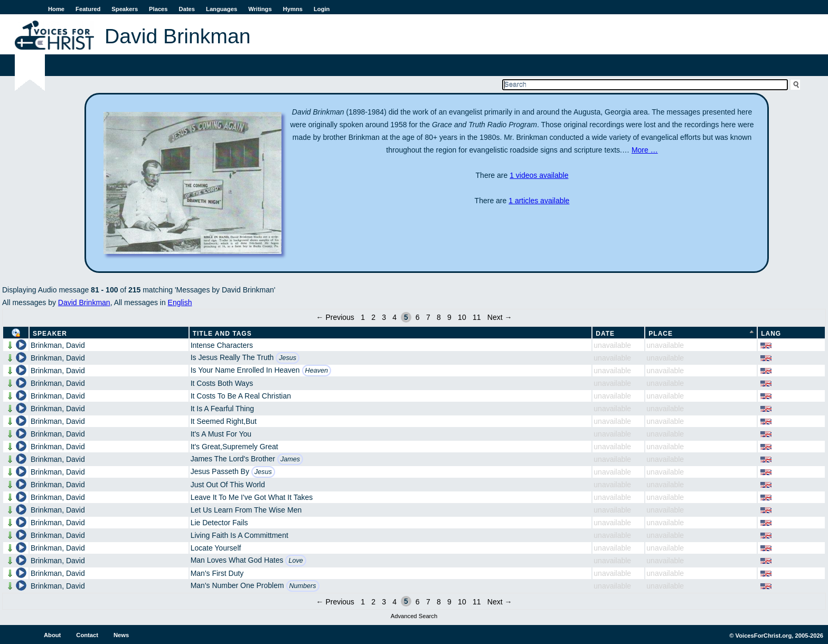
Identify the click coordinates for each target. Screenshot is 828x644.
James (290, 459)
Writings (260, 9)
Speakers (125, 9)
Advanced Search (414, 616)
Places (158, 9)
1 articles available (539, 201)
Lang (771, 334)
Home (56, 9)
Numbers (303, 586)
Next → (500, 317)
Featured (88, 9)
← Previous (335, 317)
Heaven (317, 371)
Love (295, 561)
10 (462, 317)
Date (605, 334)
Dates (187, 9)
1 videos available (539, 175)
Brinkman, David (58, 345)
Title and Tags (222, 334)
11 (477, 317)
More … (645, 150)
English (180, 302)
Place (661, 334)
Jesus (288, 358)
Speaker (50, 334)
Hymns (293, 9)
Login (322, 9)
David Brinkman (84, 302)
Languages (222, 9)
